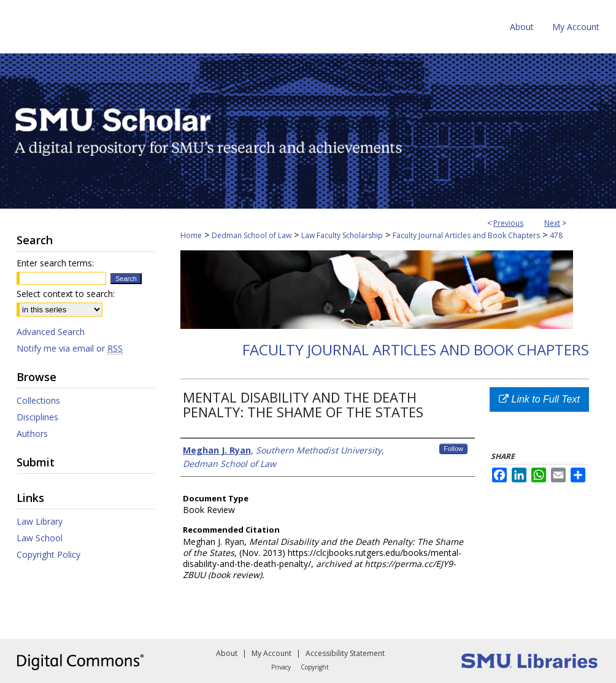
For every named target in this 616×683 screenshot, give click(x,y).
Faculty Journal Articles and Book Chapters (466, 235)
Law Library (40, 521)
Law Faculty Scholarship (342, 235)
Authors (32, 434)
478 (556, 235)
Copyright (315, 667)
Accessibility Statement (345, 653)
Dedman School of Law (252, 235)
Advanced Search (51, 332)
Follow (453, 449)
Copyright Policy (48, 554)
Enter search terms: (55, 263)
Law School (40, 538)
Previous (508, 223)
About (227, 653)
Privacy (281, 667)
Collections (38, 400)
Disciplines (37, 417)
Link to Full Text (539, 399)
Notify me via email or (70, 348)
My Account (271, 653)
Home (191, 235)
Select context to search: (66, 294)
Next (552, 223)
